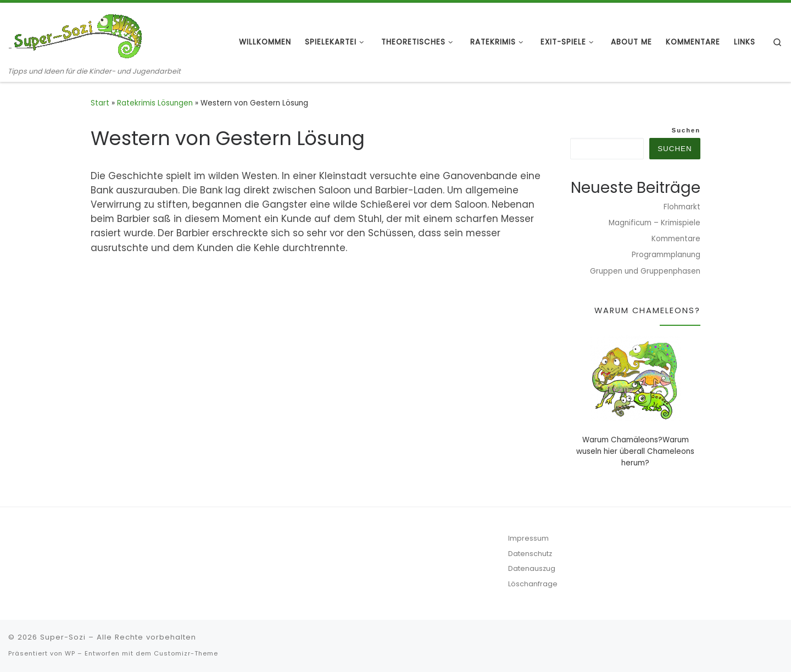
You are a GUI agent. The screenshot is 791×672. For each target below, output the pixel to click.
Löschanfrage (533, 584)
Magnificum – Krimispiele (654, 223)
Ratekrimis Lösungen (155, 103)
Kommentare (676, 239)
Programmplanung (666, 255)
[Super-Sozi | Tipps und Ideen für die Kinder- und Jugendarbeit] (77, 34)
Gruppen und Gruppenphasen (645, 271)
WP (70, 653)
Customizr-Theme (186, 653)
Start (100, 103)
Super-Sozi (63, 637)
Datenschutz (530, 554)
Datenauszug (532, 568)
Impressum (528, 538)
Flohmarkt (682, 207)
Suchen (686, 130)
